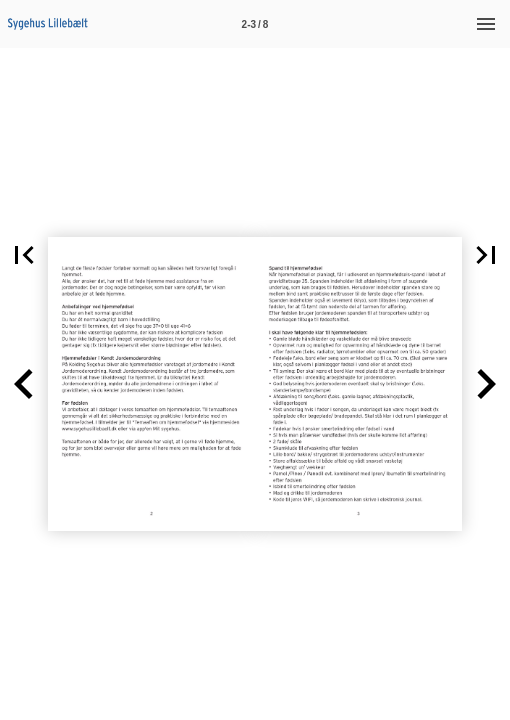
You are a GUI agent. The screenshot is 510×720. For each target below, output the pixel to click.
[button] (24, 255)
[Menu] (486, 24)
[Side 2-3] (255, 24)
